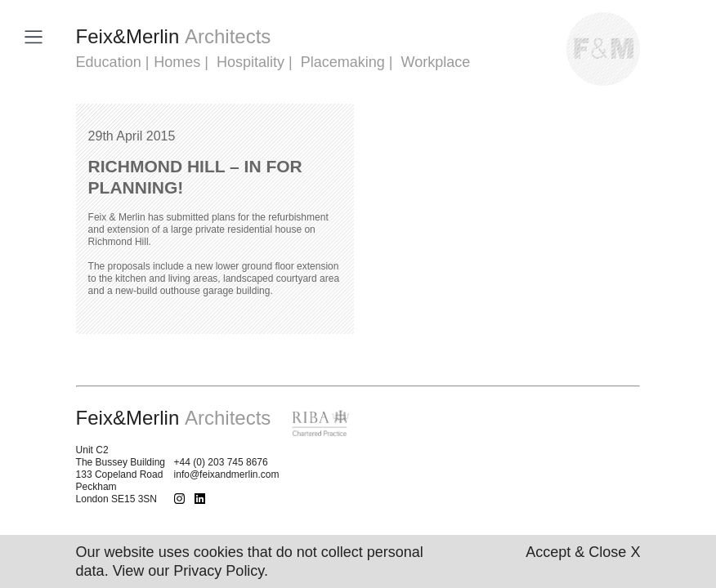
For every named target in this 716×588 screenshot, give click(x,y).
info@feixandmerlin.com (227, 474)
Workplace (436, 62)
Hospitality (251, 62)
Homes (177, 62)
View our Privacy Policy (188, 571)
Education (109, 62)
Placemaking (343, 62)
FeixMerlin (174, 36)
